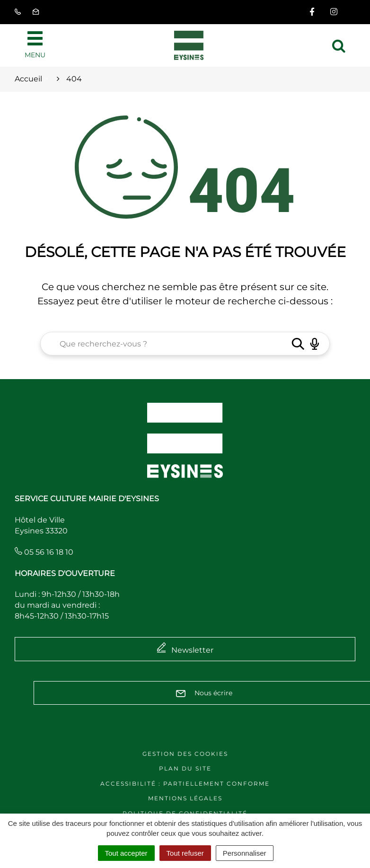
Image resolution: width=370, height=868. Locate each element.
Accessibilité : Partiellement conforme (185, 784)
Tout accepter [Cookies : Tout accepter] (126, 853)
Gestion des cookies (185, 754)
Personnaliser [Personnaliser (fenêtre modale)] (245, 853)
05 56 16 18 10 (44, 552)
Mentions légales (185, 798)
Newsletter (192, 650)
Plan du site (185, 768)
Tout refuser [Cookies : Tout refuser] (185, 853)
